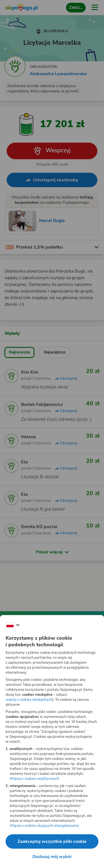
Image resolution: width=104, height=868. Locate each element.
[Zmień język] (13, 625)
